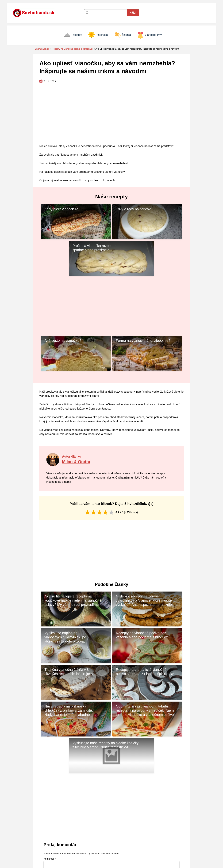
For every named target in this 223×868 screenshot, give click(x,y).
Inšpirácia (98, 35)
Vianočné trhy (149, 35)
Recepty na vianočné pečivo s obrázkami (72, 49)
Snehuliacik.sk (42, 49)
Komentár (50, 749)
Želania (122, 35)
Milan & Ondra (77, 425)
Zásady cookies (122, 834)
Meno (47, 780)
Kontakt (117, 829)
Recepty (73, 35)
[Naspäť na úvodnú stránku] (36, 13)
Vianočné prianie (173, 844)
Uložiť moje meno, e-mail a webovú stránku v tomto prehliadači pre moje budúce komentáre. (98, 794)
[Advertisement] (111, 114)
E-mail (119, 780)
